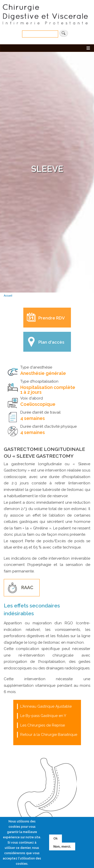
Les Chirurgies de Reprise (43, 725)
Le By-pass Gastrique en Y (43, 716)
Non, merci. (62, 847)
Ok (56, 839)
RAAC (27, 587)
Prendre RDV (52, 318)
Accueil (8, 296)
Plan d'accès (51, 342)
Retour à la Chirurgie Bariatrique (49, 735)
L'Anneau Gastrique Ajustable (46, 706)
